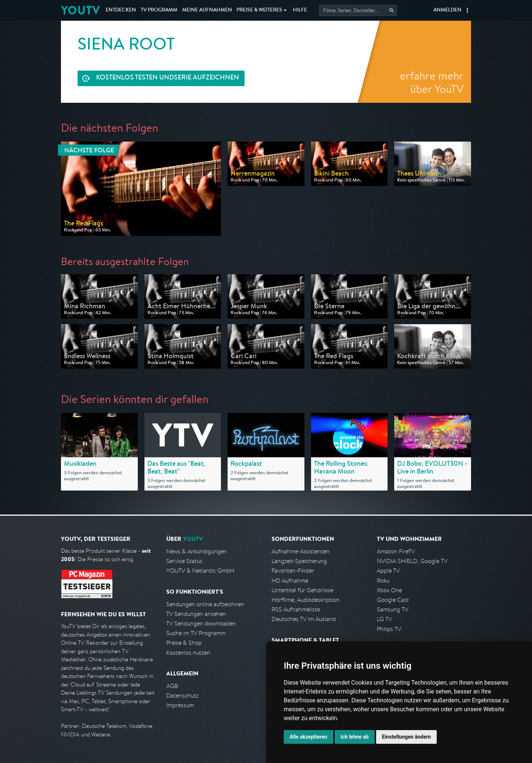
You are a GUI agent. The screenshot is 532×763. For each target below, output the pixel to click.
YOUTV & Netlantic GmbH (200, 571)
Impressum (180, 705)
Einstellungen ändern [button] (407, 737)
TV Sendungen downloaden (201, 623)
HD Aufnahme (290, 581)
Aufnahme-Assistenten (301, 551)
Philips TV (389, 629)
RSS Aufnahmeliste (296, 609)
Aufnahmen (207, 10)
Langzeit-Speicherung (299, 561)
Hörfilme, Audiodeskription (306, 600)
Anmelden (447, 10)
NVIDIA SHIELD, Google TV (412, 561)
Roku (383, 581)
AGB (172, 686)
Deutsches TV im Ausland (304, 619)
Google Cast (393, 600)
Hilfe (300, 10)
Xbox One (389, 590)
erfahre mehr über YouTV (432, 82)
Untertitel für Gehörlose (302, 590)
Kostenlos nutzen (188, 653)
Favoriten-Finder (293, 571)
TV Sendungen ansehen (196, 614)
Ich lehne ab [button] (355, 737)
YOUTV (80, 10)
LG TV (384, 619)
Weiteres (259, 10)
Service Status (184, 561)
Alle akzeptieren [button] (308, 737)
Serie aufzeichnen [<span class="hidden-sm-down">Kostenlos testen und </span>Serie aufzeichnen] (168, 78)
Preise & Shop (184, 643)
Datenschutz (183, 696)
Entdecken (121, 10)
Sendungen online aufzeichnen (205, 604)
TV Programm (159, 10)
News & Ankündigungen (197, 551)
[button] (467, 10)
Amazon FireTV (396, 551)
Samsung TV (393, 609)
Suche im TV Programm (196, 633)
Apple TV (388, 571)
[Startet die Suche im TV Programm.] (358, 10)
